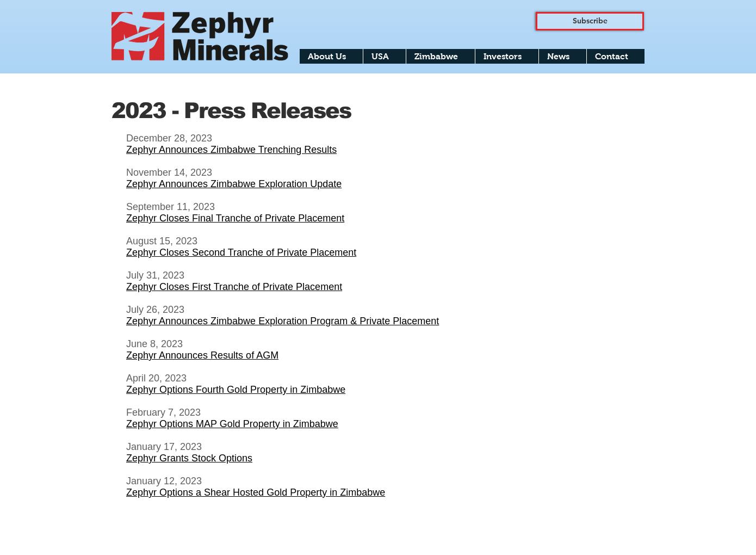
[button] (331, 56)
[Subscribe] (590, 21)
